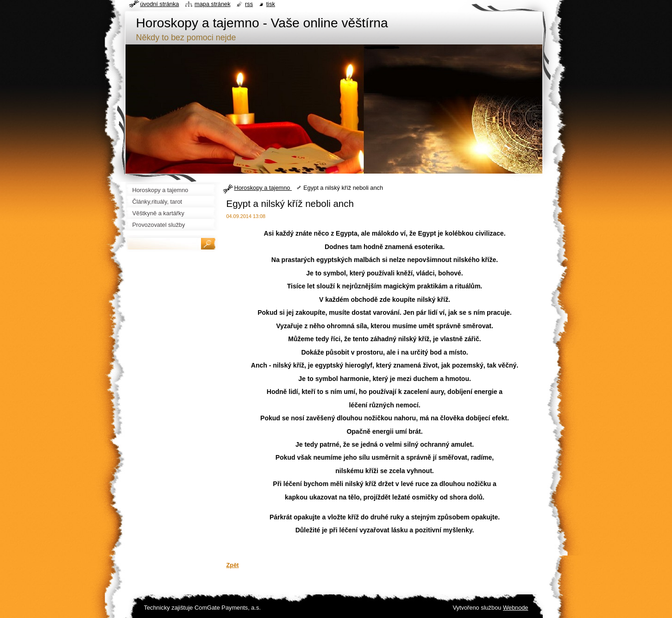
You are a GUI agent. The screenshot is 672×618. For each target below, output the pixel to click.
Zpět (233, 565)
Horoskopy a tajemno (263, 188)
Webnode (516, 608)
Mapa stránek (213, 4)
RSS (249, 4)
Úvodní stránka (160, 4)
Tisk (271, 4)
